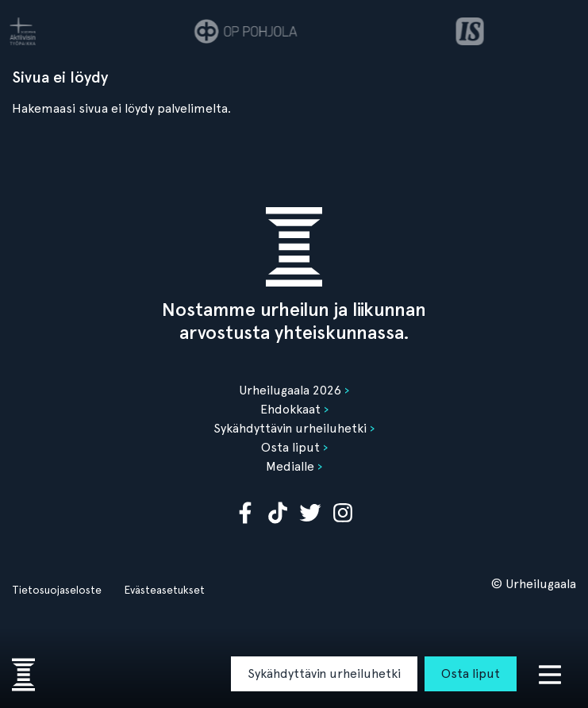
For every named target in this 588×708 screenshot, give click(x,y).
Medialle (290, 466)
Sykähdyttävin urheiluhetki (324, 673)
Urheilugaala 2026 (290, 390)
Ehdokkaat (290, 409)
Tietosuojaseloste (57, 590)
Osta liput (471, 673)
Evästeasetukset (164, 590)
